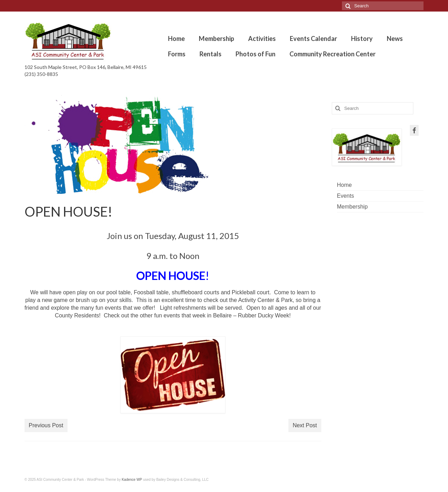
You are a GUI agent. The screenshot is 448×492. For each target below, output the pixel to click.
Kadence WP (132, 480)
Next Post (305, 425)
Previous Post (46, 425)
